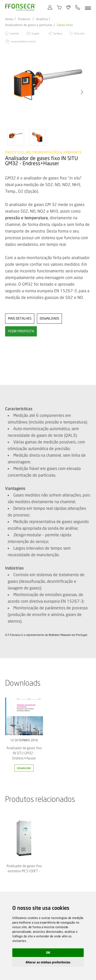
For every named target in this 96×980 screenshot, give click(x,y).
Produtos (24, 19)
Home (9, 19)
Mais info (79, 33)
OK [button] (48, 953)
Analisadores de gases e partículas (29, 25)
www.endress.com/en (23, 41)
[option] (48, 92)
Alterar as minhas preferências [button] (48, 962)
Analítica (42, 19)
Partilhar (58, 33)
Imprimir (14, 33)
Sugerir (36, 33)
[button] (82, 92)
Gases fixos (65, 25)
